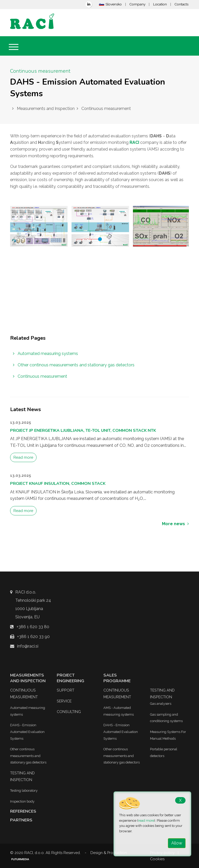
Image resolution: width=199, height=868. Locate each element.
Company (137, 4)
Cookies (157, 859)
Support (66, 690)
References (23, 811)
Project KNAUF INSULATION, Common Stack (58, 484)
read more (146, 821)
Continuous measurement (40, 376)
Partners (21, 820)
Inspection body (22, 801)
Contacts (181, 4)
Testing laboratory (24, 791)
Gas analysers (161, 704)
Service (64, 701)
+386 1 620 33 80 (33, 627)
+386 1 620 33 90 (33, 637)
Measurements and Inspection (28, 678)
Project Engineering (70, 678)
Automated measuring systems (45, 354)
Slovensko (110, 4)
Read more (23, 457)
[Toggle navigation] (14, 47)
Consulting (69, 712)
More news (175, 524)
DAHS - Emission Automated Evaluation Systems (27, 732)
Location (160, 4)
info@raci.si (28, 646)
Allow (177, 843)
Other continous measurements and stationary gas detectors (74, 365)
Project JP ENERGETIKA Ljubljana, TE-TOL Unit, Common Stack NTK (83, 431)
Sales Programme (117, 678)
